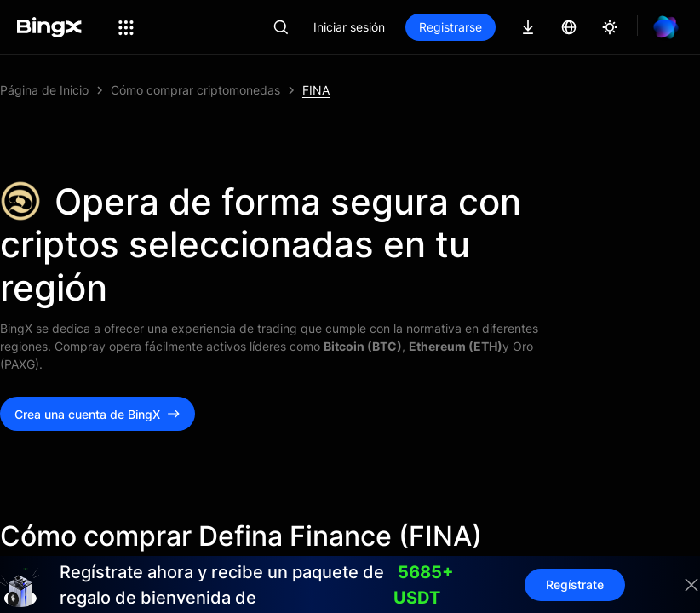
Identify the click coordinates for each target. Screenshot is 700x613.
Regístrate (575, 584)
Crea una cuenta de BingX (98, 414)
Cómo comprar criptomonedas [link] (195, 90)
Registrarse (450, 27)
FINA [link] (316, 90)
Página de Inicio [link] (44, 90)
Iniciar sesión (349, 27)
